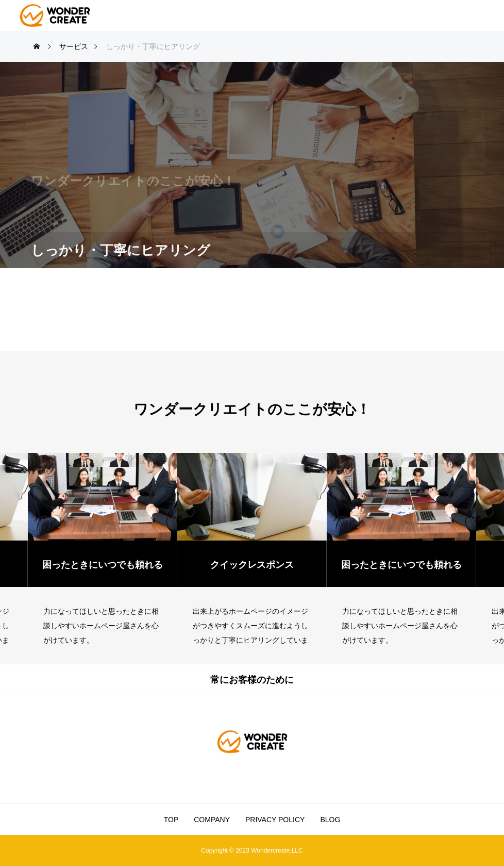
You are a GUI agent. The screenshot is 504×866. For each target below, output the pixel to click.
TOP (171, 820)
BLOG (330, 820)
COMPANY (212, 820)
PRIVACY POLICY (275, 820)
